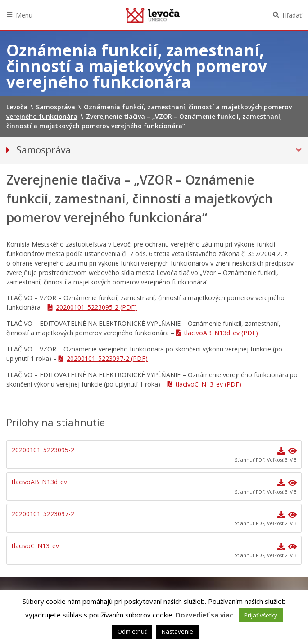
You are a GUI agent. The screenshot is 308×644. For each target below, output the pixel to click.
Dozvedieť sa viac (204, 615)
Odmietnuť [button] (132, 631)
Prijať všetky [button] (261, 615)
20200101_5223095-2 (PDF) (96, 307)
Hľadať (292, 15)
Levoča (153, 15)
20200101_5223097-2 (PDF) (107, 358)
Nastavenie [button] (177, 631)
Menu (24, 15)
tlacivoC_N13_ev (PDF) (208, 384)
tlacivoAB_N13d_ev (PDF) (221, 333)
